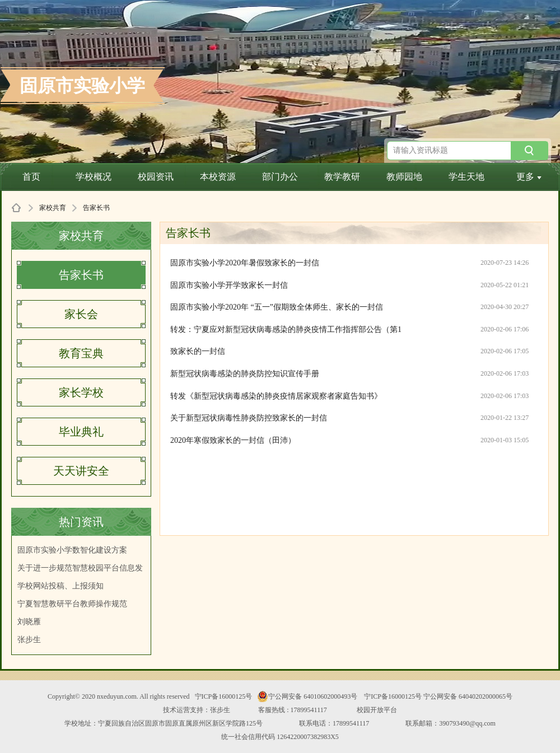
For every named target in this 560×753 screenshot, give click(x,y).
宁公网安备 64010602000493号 (307, 696)
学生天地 (466, 177)
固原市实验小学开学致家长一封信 (229, 285)
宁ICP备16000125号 (224, 696)
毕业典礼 (81, 432)
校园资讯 (156, 177)
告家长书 (81, 275)
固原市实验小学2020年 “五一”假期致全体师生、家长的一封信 (277, 307)
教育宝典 (81, 353)
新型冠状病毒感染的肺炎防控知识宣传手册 (245, 374)
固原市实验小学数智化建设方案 (72, 550)
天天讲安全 (81, 471)
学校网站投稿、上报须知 (60, 586)
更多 (529, 177)
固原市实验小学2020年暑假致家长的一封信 (245, 263)
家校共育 (53, 208)
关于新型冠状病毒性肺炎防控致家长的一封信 (249, 418)
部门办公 (280, 177)
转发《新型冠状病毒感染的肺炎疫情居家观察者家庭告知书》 (276, 396)
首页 (31, 177)
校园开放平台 (377, 710)
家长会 (81, 314)
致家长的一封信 (198, 351)
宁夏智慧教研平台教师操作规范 (72, 604)
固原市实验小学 (82, 86)
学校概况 (94, 177)
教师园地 (404, 177)
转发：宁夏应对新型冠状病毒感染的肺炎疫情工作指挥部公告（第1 (286, 329)
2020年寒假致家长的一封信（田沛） (233, 440)
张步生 (29, 640)
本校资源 (218, 177)
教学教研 (342, 177)
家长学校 (81, 392)
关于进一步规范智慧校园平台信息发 (80, 568)
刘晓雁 (29, 622)
